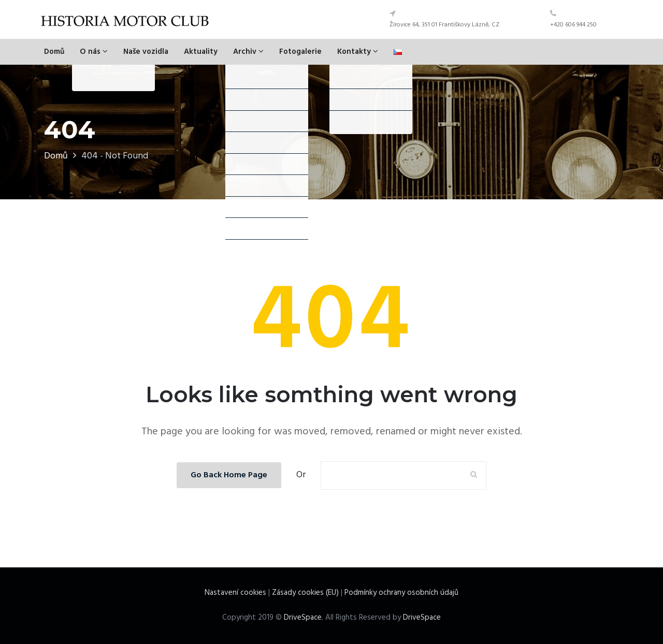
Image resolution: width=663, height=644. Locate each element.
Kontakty (358, 52)
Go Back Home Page (229, 475)
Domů (54, 52)
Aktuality (201, 52)
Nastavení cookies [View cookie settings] (235, 593)
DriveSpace (303, 618)
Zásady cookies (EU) (305, 593)
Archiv (248, 52)
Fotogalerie (300, 52)
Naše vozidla (146, 52)
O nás (94, 52)
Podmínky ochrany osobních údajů (401, 593)
